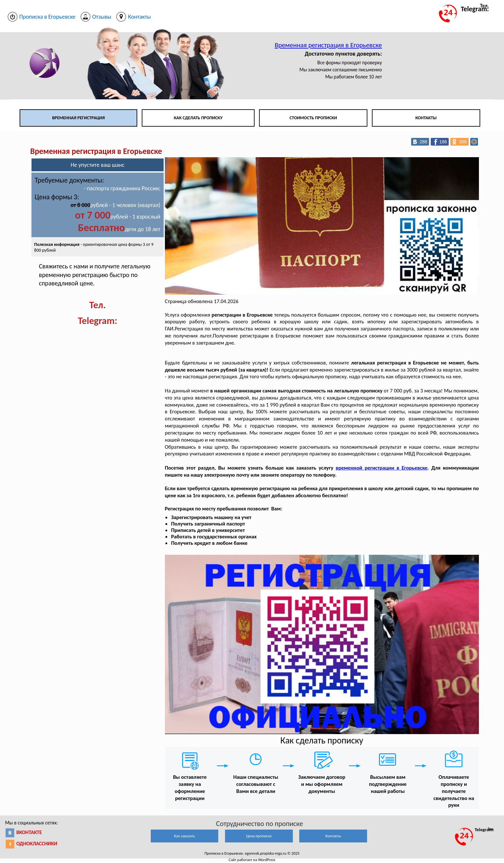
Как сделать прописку (198, 118)
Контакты (426, 118)
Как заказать (184, 836)
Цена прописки (259, 836)
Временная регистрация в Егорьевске (328, 45)
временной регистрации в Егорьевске (382, 468)
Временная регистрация (78, 118)
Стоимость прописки (313, 118)
